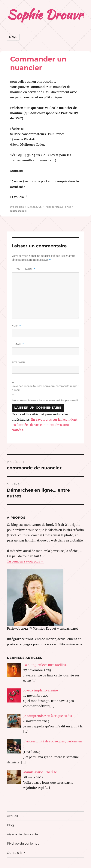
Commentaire (23, 269)
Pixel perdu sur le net (58, 207)
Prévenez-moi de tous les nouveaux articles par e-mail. (45, 400)
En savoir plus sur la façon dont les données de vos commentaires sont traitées (45, 425)
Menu (13, 37)
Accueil (12, 816)
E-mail (18, 344)
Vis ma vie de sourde (22, 834)
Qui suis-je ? (16, 853)
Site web (18, 362)
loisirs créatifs (18, 211)
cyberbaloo (17, 207)
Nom (16, 326)
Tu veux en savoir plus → (25, 561)
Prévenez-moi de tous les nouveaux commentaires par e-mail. (45, 388)
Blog (10, 825)
